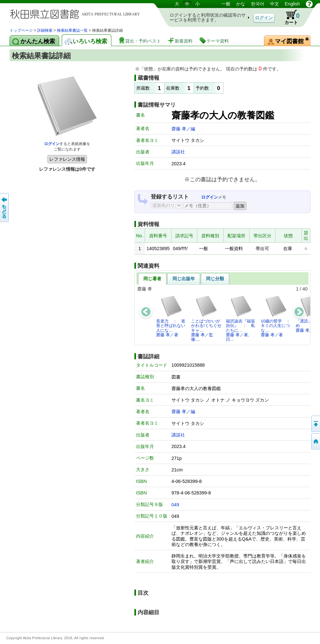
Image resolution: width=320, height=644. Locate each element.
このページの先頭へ (315, 424)
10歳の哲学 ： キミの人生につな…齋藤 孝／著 (277, 316)
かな (241, 4)
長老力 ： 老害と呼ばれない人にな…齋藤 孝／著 (171, 316)
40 (305, 289)
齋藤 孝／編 (183, 129)
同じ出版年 (184, 279)
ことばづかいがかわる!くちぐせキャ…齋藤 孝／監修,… (206, 318)
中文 (275, 4)
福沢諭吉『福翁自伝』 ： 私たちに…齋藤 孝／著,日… (240, 318)
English (292, 4)
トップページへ (315, 441)
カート (289, 17)
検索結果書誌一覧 (72, 30)
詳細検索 (45, 30)
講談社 (178, 152)
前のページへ (5, 208)
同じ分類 (215, 279)
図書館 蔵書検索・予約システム (77, 14)
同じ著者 (152, 279)
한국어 (258, 4)
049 (175, 505)
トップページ (21, 30)
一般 (226, 4)
